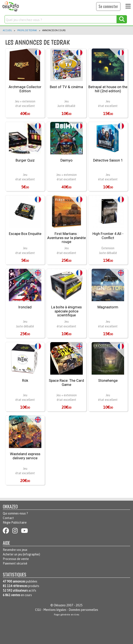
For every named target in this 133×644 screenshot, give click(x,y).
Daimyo (66, 160)
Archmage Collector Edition (25, 89)
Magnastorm (108, 307)
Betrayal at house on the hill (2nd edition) (108, 89)
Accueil (7, 30)
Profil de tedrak (27, 30)
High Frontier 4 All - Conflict (108, 236)
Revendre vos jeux (15, 550)
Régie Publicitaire (15, 523)
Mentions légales (55, 610)
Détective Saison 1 (108, 160)
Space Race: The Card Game (66, 383)
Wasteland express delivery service (25, 456)
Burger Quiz (25, 160)
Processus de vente (16, 559)
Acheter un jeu (12, 554)
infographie (31, 554)
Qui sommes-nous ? (15, 513)
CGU (38, 610)
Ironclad (25, 307)
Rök (25, 381)
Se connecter (108, 6)
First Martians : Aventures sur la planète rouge (66, 238)
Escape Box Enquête (25, 234)
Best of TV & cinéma (66, 87)
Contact (8, 518)
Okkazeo (60, 605)
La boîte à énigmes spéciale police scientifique (66, 311)
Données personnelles (83, 610)
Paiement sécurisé (15, 563)
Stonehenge (108, 381)
